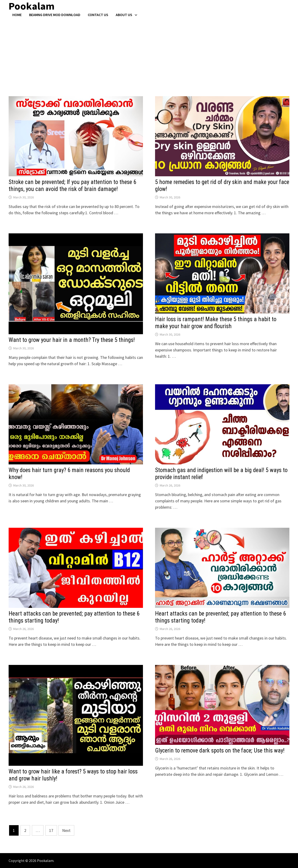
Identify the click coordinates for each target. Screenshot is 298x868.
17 (51, 830)
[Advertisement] (149, 52)
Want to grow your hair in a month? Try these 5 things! (72, 340)
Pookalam (45, 861)
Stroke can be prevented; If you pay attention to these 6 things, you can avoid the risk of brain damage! (72, 186)
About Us (124, 15)
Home (17, 15)
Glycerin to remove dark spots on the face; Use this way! (220, 751)
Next (66, 830)
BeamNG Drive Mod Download (55, 15)
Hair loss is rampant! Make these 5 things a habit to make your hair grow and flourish (216, 323)
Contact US (98, 15)
